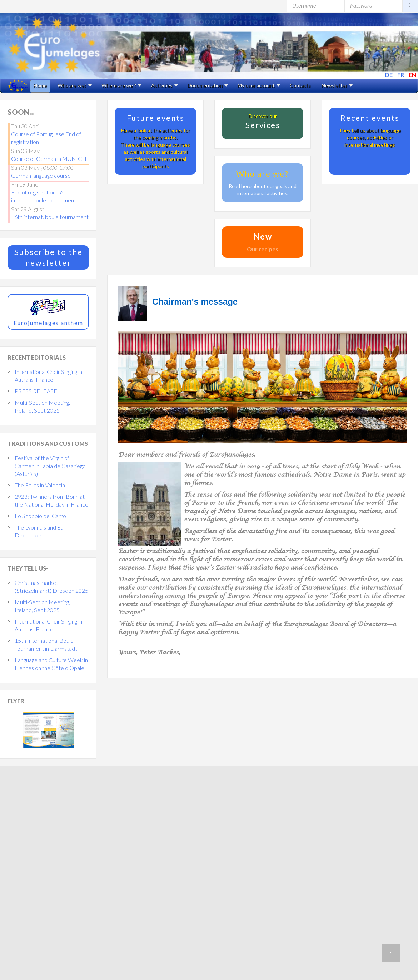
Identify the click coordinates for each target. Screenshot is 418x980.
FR (401, 75)
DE (389, 75)
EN (412, 75)
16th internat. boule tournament (50, 217)
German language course (41, 175)
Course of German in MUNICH (49, 159)
